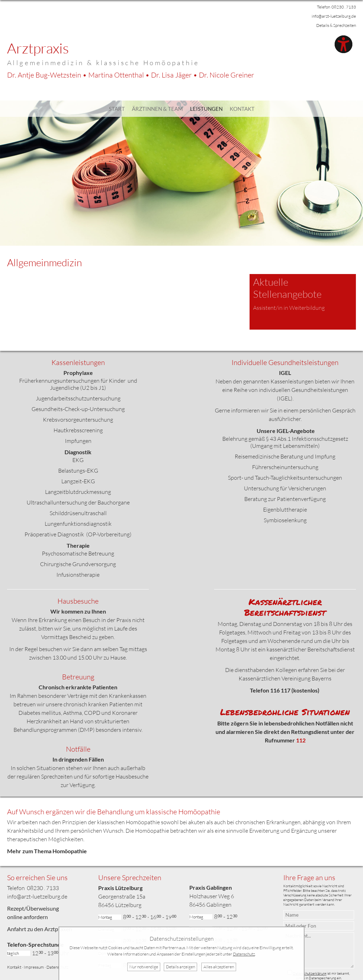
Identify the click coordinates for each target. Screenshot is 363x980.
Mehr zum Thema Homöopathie (47, 851)
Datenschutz (57, 967)
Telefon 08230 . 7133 (336, 7)
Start (117, 109)
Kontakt (242, 109)
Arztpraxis (38, 48)
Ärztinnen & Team (157, 109)
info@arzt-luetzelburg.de (334, 16)
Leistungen (206, 109)
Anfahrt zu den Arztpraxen (40, 929)
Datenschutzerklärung (310, 973)
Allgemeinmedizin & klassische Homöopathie (103, 63)
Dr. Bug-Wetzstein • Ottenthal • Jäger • (131, 75)
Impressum (34, 967)
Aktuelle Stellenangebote (287, 288)
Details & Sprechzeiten (336, 25)
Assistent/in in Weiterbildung (289, 308)
